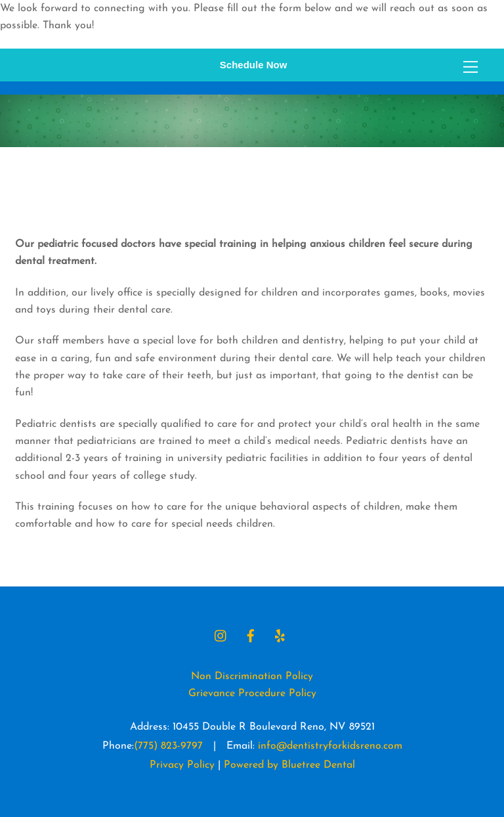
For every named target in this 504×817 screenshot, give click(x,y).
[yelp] (280, 635)
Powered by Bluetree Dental (289, 765)
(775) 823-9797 (168, 746)
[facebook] (251, 635)
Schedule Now (254, 65)
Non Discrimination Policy (252, 676)
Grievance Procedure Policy (252, 694)
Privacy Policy (182, 765)
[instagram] (221, 635)
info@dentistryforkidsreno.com (330, 746)
